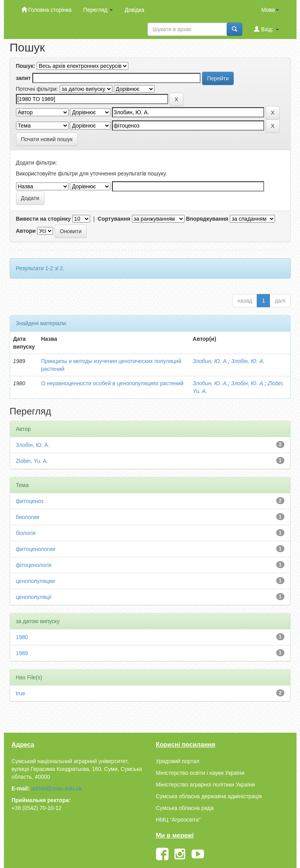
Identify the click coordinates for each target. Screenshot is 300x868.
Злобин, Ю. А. (210, 361)
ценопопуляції (34, 597)
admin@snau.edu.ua (56, 788)
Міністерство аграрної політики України (206, 785)
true (21, 693)
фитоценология (36, 549)
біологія (26, 533)
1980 (22, 637)
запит (23, 78)
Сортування (114, 219)
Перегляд (98, 10)
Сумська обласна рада (185, 808)
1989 (22, 653)
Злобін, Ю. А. (248, 361)
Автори (26, 231)
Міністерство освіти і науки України (200, 773)
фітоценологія (34, 565)
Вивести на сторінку (43, 219)
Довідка (134, 10)
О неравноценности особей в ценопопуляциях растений (112, 383)
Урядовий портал (178, 761)
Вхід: (266, 29)
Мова (270, 10)
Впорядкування (207, 219)
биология (28, 517)
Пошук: (26, 66)
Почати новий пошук (47, 139)
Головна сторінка (47, 10)
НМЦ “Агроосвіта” (178, 820)
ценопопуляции (36, 581)
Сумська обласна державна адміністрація (209, 796)
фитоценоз (30, 501)
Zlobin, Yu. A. (32, 461)
